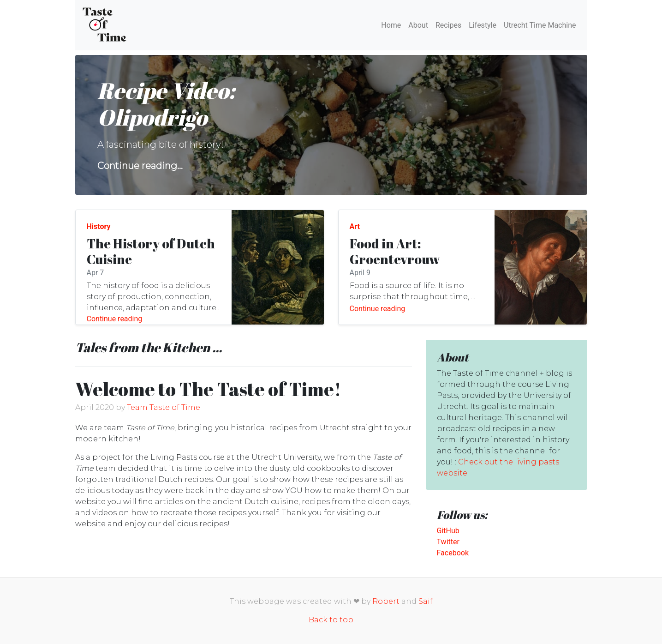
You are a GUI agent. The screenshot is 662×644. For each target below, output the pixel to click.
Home (391, 25)
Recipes (448, 25)
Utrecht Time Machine (540, 25)
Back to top (331, 620)
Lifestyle (483, 25)
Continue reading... (140, 166)
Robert (386, 601)
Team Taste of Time (164, 407)
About (418, 25)
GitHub (448, 531)
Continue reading (115, 319)
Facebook (453, 553)
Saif (426, 601)
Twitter (448, 542)
